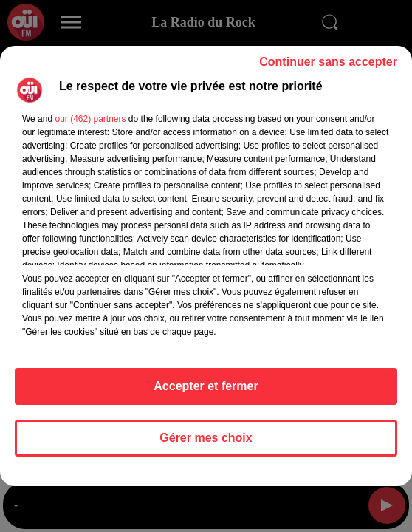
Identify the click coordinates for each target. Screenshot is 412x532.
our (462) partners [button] (90, 119)
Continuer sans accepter (328, 62)
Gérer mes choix (206, 438)
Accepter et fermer (206, 386)
